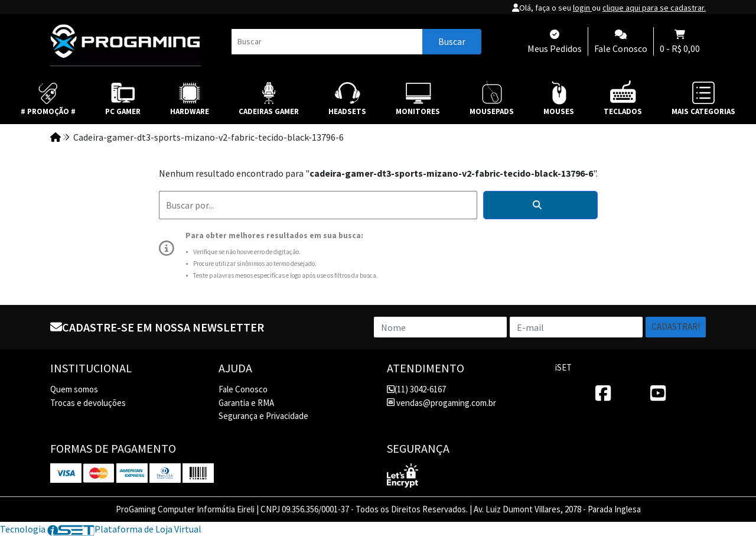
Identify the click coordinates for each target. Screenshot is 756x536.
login (582, 8)
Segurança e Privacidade (263, 416)
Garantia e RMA (246, 403)
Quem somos (74, 389)
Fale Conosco (243, 389)
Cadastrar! (676, 327)
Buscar (452, 41)
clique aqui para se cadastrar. (654, 8)
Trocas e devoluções (88, 403)
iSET (563, 367)
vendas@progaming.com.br (441, 403)
